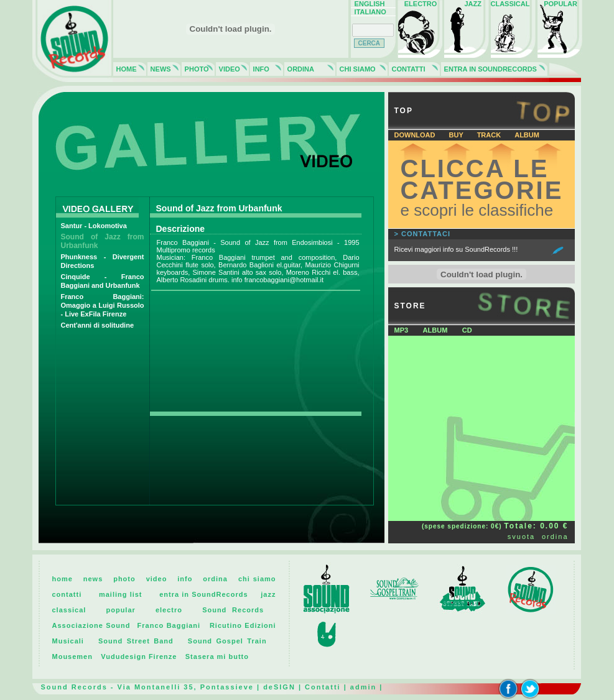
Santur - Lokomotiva (94, 226)
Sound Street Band (136, 641)
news (93, 579)
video (157, 579)
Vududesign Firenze (139, 656)
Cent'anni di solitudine (98, 325)
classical (69, 610)
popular (120, 610)
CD (467, 330)
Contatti (323, 687)
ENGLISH (368, 4)
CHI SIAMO (356, 69)
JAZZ (465, 4)
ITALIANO (369, 12)
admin (363, 687)
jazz (268, 594)
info (185, 579)
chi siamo (257, 579)
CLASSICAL (510, 4)
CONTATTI (407, 69)
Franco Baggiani (169, 625)
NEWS (159, 69)
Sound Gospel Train (227, 641)
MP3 (402, 330)
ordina (555, 537)
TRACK (490, 135)
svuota (521, 537)
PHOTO (195, 69)
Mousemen (72, 656)
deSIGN (279, 687)
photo (124, 579)
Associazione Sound (91, 625)
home (63, 579)
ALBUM (527, 135)
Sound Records (233, 610)
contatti (67, 594)
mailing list (121, 594)
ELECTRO (419, 4)
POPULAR (559, 4)
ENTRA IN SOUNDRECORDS (489, 69)
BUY (457, 135)
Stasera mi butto (217, 656)
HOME (125, 69)
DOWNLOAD (416, 135)
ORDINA (299, 69)
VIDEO (228, 69)
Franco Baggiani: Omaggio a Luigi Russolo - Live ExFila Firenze (103, 305)
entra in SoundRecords (203, 594)
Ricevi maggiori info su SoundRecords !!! (456, 249)
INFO (259, 69)
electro (169, 610)
